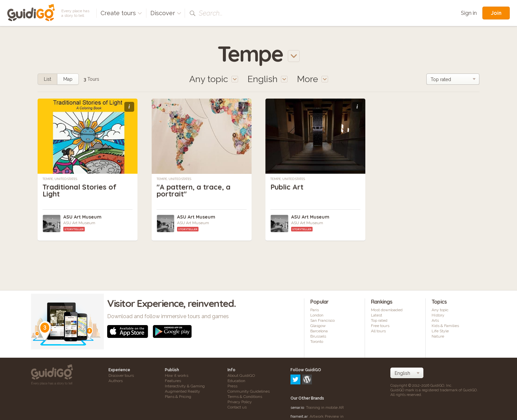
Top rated (379, 320)
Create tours (121, 13)
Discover (166, 13)
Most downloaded (387, 310)
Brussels (318, 336)
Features (173, 381)
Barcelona (319, 331)
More (313, 79)
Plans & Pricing (178, 397)
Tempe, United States (60, 179)
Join (496, 13)
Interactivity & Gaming (185, 386)
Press (232, 386)
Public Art (287, 187)
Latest (377, 315)
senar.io (297, 379)
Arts (435, 320)
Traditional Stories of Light (80, 190)
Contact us (237, 407)
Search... (211, 13)
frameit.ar (299, 388)
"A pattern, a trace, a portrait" (194, 190)
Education (236, 381)
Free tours (380, 326)
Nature (438, 336)
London (317, 315)
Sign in (469, 13)
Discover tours (121, 375)
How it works (177, 375)
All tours (378, 331)
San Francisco (322, 320)
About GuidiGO (241, 375)
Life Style (440, 331)
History (438, 315)
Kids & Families (445, 326)
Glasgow (318, 326)
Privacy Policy (240, 402)
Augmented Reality (182, 391)
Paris (315, 310)
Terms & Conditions (245, 397)
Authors (116, 381)
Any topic (440, 310)
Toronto (317, 342)
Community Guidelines (249, 391)
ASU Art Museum (82, 217)
